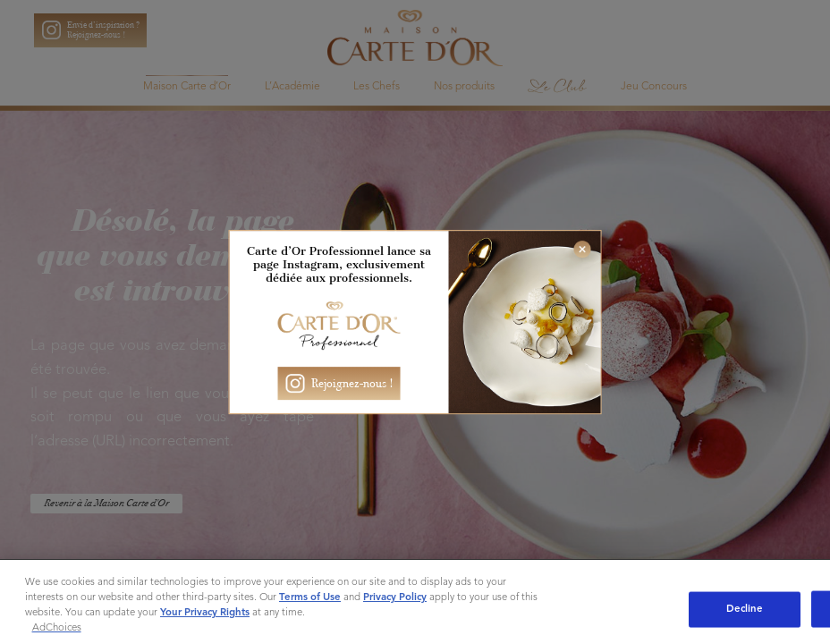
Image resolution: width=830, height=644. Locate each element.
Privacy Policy (395, 597)
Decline (745, 609)
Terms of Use (310, 597)
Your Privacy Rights (205, 613)
